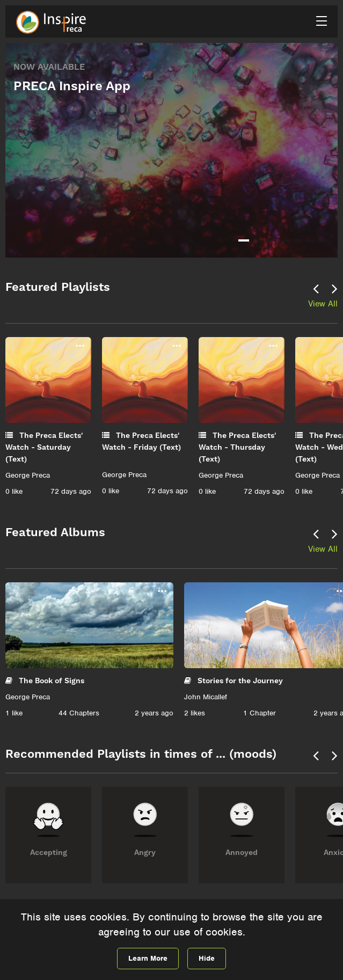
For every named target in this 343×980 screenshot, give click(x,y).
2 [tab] (257, 240)
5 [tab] (297, 240)
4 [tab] (284, 240)
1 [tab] (244, 240)
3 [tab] (271, 240)
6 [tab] (311, 240)
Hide (207, 958)
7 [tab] (324, 240)
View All (323, 304)
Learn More (148, 958)
